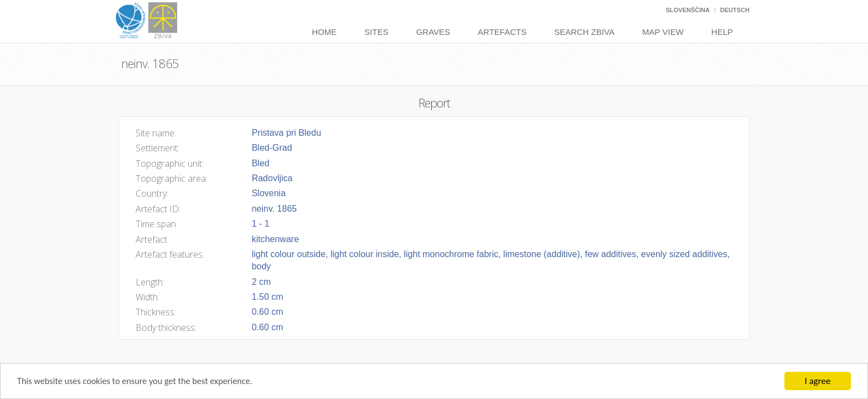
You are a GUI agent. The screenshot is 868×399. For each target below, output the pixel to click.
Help (722, 32)
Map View (663, 32)
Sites (376, 32)
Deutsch (735, 10)
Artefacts (502, 32)
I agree (818, 381)
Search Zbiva (584, 32)
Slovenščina (688, 10)
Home (324, 32)
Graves (433, 32)
